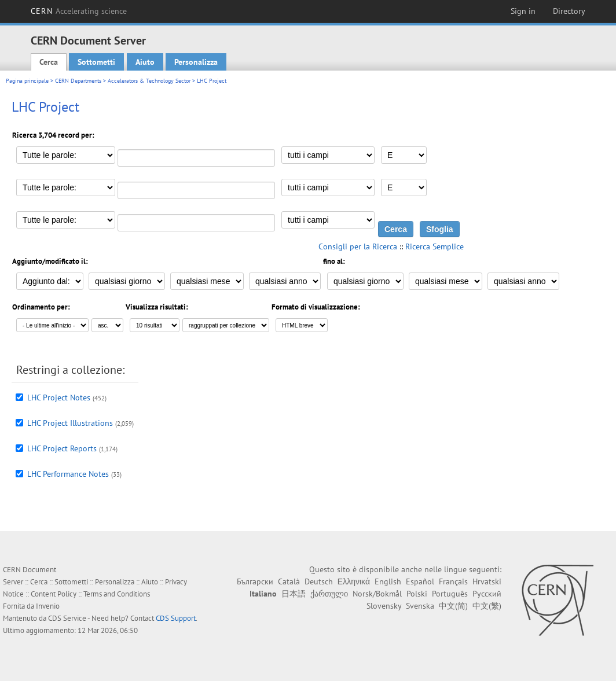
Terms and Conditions (117, 594)
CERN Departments (78, 81)
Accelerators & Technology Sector (149, 81)
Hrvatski (487, 581)
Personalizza (196, 62)
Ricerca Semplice (434, 246)
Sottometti (96, 62)
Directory (569, 11)
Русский (487, 594)
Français (453, 581)
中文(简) (453, 606)
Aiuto (145, 62)
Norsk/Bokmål (377, 594)
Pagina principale (27, 81)
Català (289, 581)
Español (420, 581)
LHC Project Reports (62, 448)
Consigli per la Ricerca (358, 246)
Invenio (48, 606)
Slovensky (384, 606)
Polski (417, 594)
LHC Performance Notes (68, 474)
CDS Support (176, 618)
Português (450, 594)
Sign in (523, 11)
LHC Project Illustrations (70, 423)
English (388, 581)
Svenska (420, 606)
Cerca (49, 62)
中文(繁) (487, 606)
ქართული (329, 594)
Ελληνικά (354, 581)
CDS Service (67, 618)
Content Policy (54, 594)
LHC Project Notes (59, 397)
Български (255, 581)
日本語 (294, 594)
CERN (79, 11)
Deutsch (319, 581)
